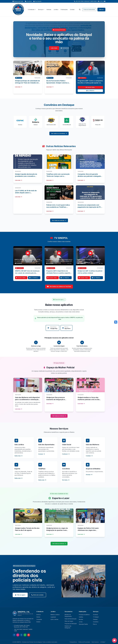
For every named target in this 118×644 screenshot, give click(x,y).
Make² (103, 642)
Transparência (73, 642)
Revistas (81, 619)
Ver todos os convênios (59, 133)
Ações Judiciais (54, 619)
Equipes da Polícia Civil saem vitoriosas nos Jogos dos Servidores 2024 (88, 530)
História (38, 617)
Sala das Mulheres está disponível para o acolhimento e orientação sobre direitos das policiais (27, 400)
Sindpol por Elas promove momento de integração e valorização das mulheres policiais (59, 400)
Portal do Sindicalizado (89, 9)
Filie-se (101, 10)
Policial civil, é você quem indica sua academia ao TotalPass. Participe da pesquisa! (58, 207)
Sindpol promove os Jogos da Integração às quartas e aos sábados (57, 530)
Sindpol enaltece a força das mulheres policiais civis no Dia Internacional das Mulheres (89, 400)
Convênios (96, 622)
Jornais (81, 622)
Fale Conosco (95, 642)
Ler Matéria (90, 91)
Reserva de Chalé (18, 1)
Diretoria (39, 615)
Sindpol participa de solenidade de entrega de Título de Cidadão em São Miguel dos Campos (27, 83)
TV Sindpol (96, 617)
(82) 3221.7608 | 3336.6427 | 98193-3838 (23, 630)
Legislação (53, 617)
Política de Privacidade (84, 642)
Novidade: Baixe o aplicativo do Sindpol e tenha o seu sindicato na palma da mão (59, 38)
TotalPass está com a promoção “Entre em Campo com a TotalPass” (58, 176)
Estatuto (38, 622)
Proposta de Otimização (71, 624)
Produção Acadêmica (84, 615)
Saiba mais (18, 456)
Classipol (95, 619)
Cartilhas (81, 617)
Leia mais (54, 48)
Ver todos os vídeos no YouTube (59, 287)
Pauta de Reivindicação (71, 619)
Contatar (89, 456)
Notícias (49, 10)
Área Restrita (37, 1)
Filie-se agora (20, 595)
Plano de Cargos (69, 621)
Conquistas (39, 619)
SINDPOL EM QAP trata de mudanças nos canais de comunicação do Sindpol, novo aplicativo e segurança (27, 261)
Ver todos (66, 480)
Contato (72, 10)
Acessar (41, 454)
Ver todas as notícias (59, 220)
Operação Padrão (83, 624)
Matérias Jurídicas (55, 615)
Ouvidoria (28, 1)
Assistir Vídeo (90, 87)
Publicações (64, 10)
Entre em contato (37, 595)
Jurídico (56, 10)
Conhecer (66, 454)
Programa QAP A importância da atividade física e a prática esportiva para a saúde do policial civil (59, 273)
